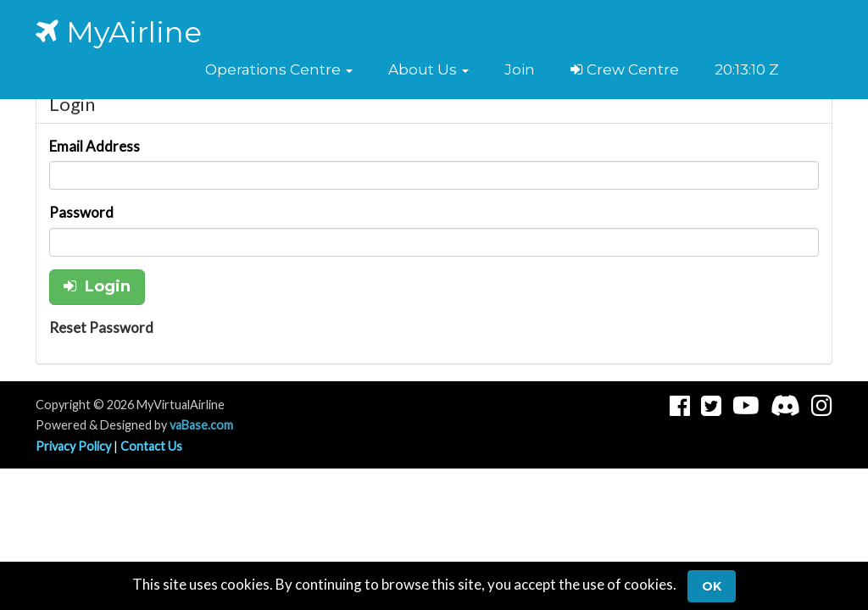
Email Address (95, 146)
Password (81, 212)
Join (520, 69)
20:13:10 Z (747, 69)
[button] (279, 69)
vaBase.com (201, 425)
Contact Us (151, 446)
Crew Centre (625, 69)
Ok (712, 586)
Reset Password (101, 327)
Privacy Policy (73, 446)
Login (97, 286)
